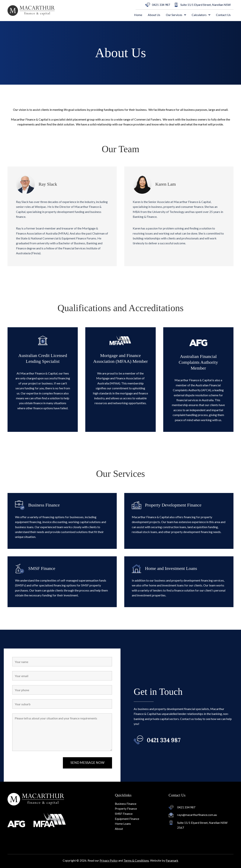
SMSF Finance (124, 814)
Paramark (172, 860)
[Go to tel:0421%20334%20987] (184, 740)
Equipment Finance (127, 818)
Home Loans (123, 824)
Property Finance (126, 809)
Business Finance (126, 804)
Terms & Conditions (136, 860)
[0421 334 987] (156, 5)
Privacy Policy (109, 860)
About (119, 828)
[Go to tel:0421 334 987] (200, 809)
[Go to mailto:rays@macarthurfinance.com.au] (200, 817)
